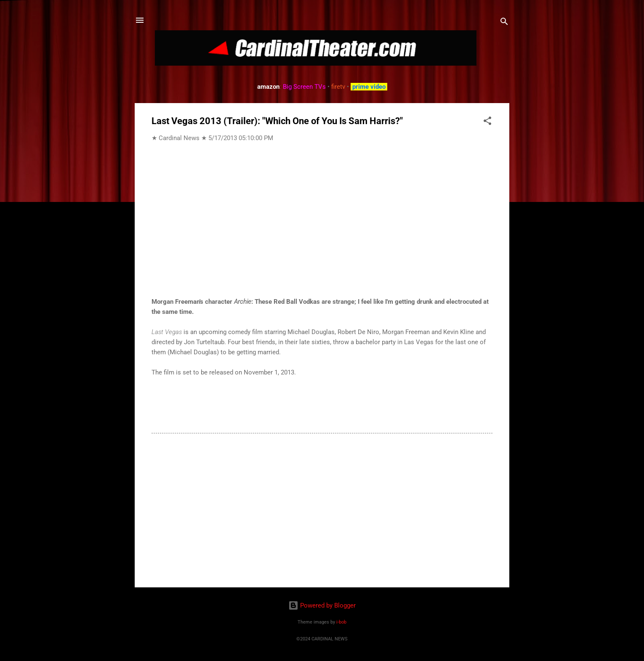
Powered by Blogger (322, 605)
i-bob (341, 622)
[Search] (504, 23)
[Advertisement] (322, 509)
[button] (487, 122)
